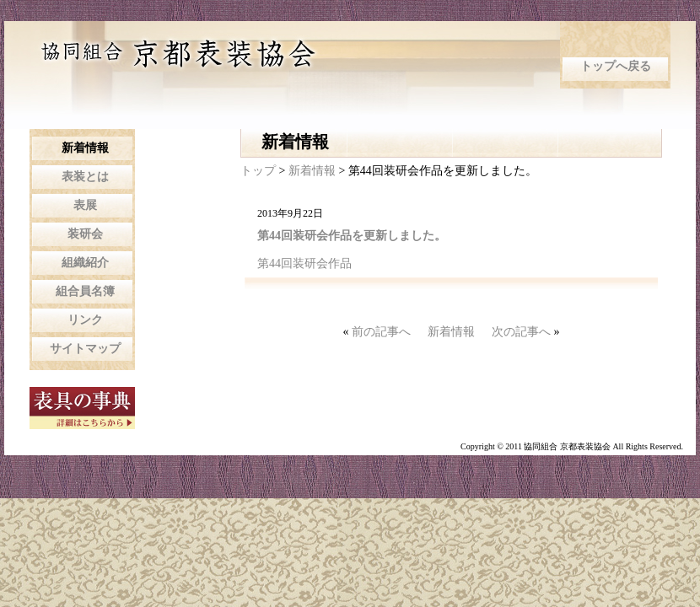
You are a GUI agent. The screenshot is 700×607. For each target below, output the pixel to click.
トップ (258, 171)
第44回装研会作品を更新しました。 (352, 236)
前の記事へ (381, 332)
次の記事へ (521, 332)
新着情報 (314, 171)
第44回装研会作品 (304, 263)
